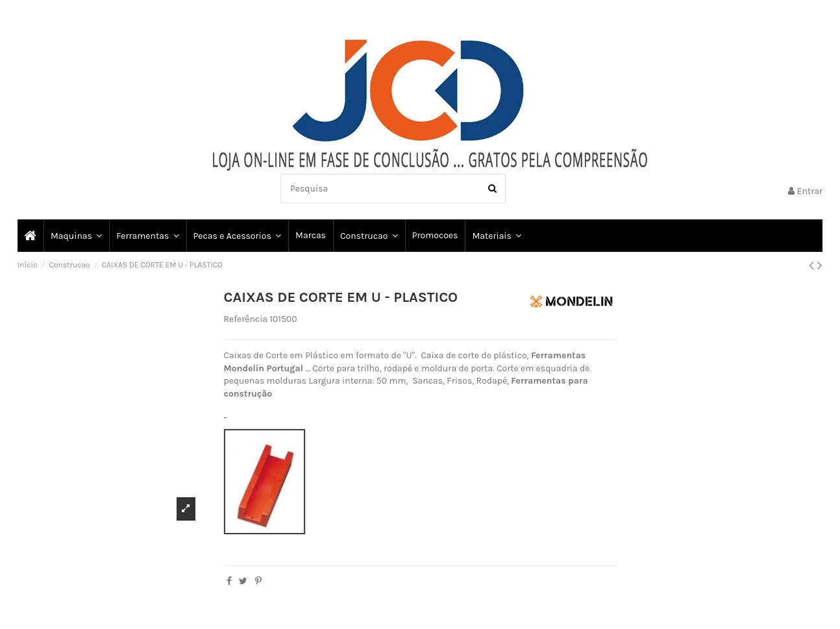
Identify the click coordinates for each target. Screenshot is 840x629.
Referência (246, 319)
